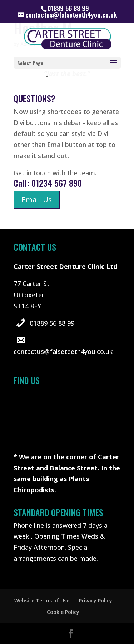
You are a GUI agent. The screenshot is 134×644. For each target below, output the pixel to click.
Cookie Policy (63, 612)
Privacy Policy (96, 600)
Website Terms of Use (42, 600)
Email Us (37, 200)
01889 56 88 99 (52, 323)
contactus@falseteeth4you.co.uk (63, 351)
